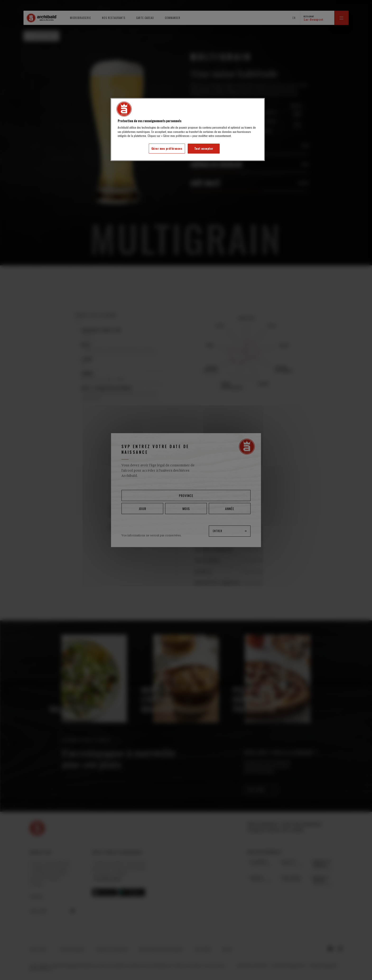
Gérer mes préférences (167, 148)
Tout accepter (204, 148)
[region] (188, 129)
